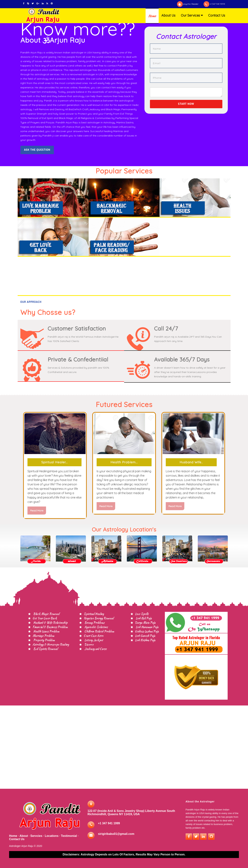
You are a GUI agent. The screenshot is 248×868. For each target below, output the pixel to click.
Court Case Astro (94, 636)
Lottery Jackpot (93, 640)
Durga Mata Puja (145, 623)
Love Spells (142, 614)
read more (37, 511)
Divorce (89, 645)
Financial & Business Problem (50, 627)
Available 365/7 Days (182, 359)
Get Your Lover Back (45, 618)
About (24, 836)
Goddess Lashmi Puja (147, 631)
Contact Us (217, 15)
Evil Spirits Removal (45, 649)
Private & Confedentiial (78, 359)
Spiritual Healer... (54, 462)
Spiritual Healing (94, 614)
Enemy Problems (94, 623)
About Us (168, 15)
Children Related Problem (99, 631)
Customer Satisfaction (77, 329)
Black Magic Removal (46, 614)
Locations (52, 836)
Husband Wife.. (191, 462)
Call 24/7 (166, 329)
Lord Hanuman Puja (147, 627)
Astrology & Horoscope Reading (51, 645)
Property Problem (44, 640)
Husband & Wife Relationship (50, 623)
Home (152, 16)
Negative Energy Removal (99, 618)
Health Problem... (124, 462)
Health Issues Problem (46, 631)
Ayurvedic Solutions (96, 627)
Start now (186, 104)
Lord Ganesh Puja (145, 636)
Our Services (190, 15)
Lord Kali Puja (143, 618)
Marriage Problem (43, 636)
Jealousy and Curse (95, 649)
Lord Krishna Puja (145, 640)
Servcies (36, 836)
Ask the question (37, 150)
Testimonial (69, 836)
